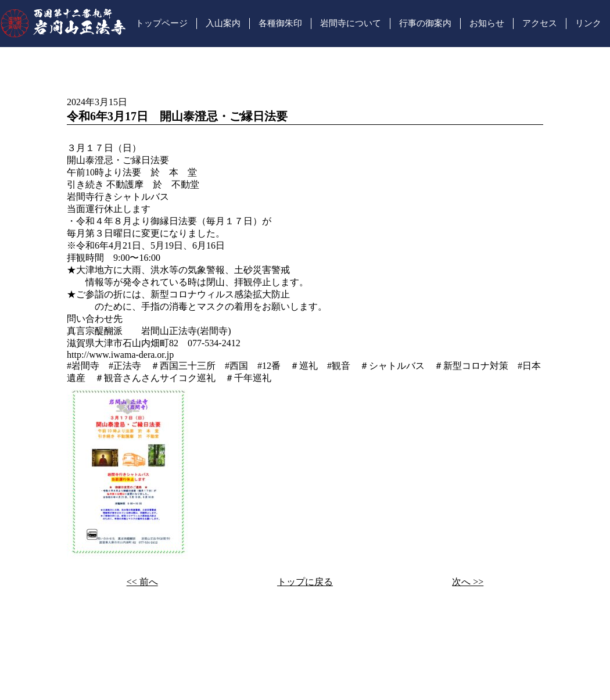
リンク (588, 23)
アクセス (540, 23)
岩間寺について (351, 23)
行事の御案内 (425, 23)
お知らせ (487, 23)
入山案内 (223, 23)
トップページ (162, 23)
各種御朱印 (280, 23)
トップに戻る (305, 582)
